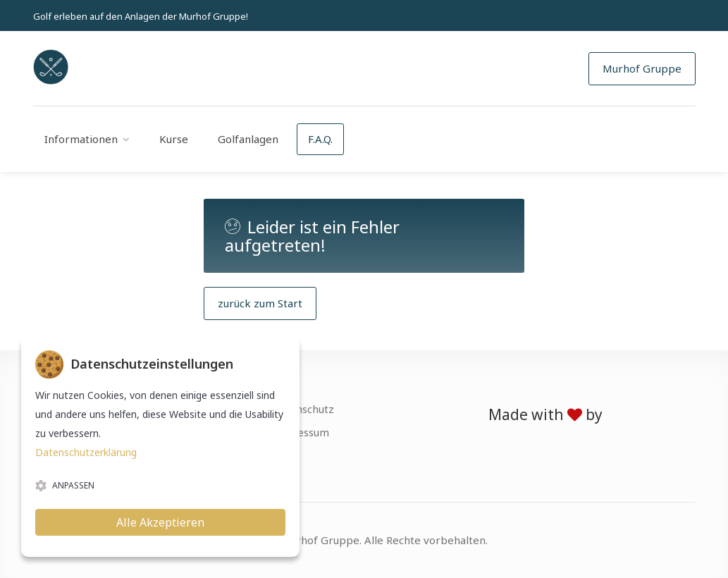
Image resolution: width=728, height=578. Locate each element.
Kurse (174, 139)
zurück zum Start (260, 303)
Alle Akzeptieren (160, 522)
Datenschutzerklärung (86, 452)
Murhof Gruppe (642, 68)
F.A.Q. (320, 139)
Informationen (81, 139)
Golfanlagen (248, 139)
